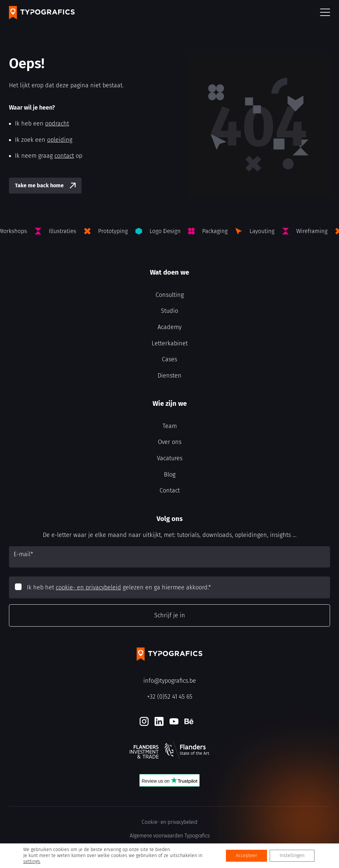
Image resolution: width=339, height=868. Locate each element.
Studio (169, 311)
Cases (169, 359)
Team (170, 426)
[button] (325, 13)
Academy (169, 327)
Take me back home (39, 185)
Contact (170, 490)
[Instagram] (144, 721)
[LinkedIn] (159, 721)
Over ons (170, 442)
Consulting (170, 295)
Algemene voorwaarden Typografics (170, 836)
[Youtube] (174, 721)
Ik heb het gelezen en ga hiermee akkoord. (119, 587)
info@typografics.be (170, 681)
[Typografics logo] (42, 13)
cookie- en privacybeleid (88, 587)
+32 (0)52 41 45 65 (170, 697)
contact (64, 156)
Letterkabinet (170, 343)
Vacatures (170, 458)
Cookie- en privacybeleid (169, 822)
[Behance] (189, 721)
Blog (170, 475)
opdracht (57, 124)
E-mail (23, 554)
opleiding (60, 140)
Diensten (169, 376)
